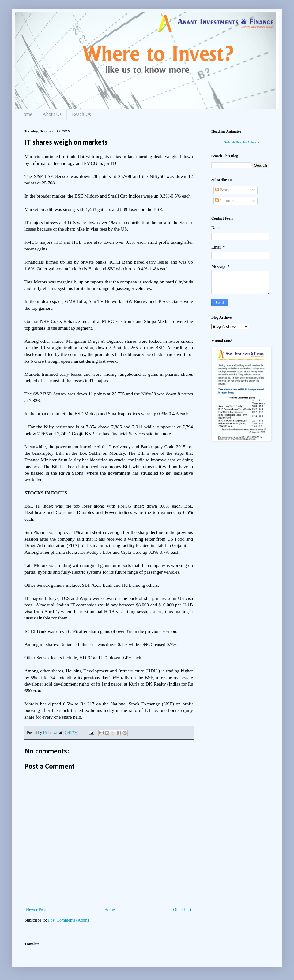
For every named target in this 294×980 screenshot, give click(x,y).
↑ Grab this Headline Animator (240, 142)
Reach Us (81, 114)
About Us (52, 114)
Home (26, 114)
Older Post (183, 910)
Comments (227, 201)
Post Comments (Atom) (68, 920)
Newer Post (36, 910)
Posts (222, 190)
